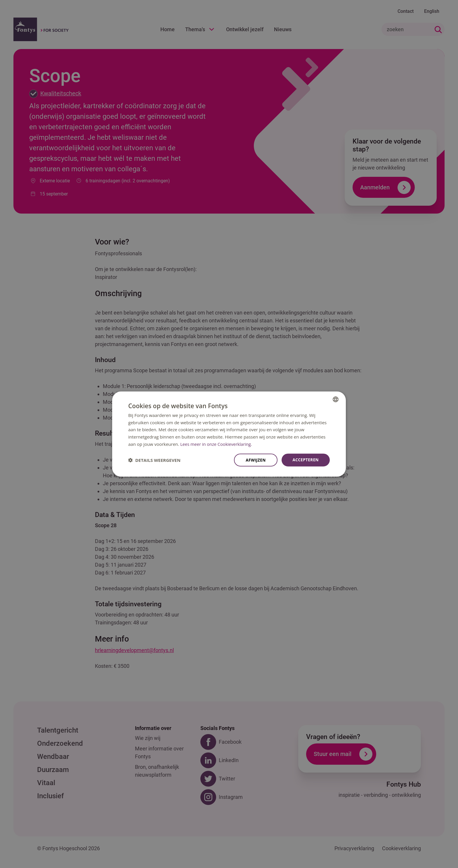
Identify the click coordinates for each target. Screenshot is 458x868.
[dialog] (229, 434)
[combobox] (336, 399)
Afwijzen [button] (255, 460)
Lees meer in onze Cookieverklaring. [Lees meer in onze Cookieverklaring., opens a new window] (217, 444)
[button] (154, 460)
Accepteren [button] (305, 460)
